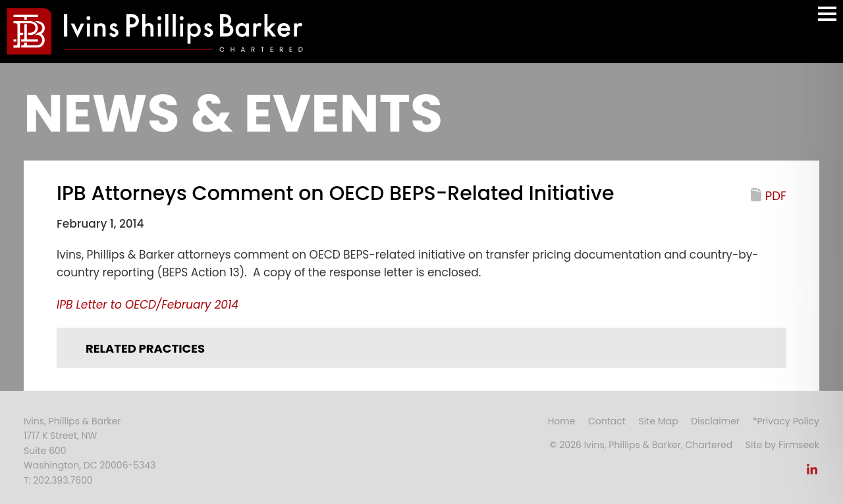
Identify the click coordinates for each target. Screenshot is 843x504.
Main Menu (827, 20)
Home (562, 421)
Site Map (658, 421)
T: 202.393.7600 (58, 480)
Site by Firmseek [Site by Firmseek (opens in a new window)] (782, 445)
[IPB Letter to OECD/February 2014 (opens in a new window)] (148, 305)
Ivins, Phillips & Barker (72, 421)
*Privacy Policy (786, 421)
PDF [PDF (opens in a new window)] (776, 196)
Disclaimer (715, 421)
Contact (607, 421)
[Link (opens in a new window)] (812, 473)
